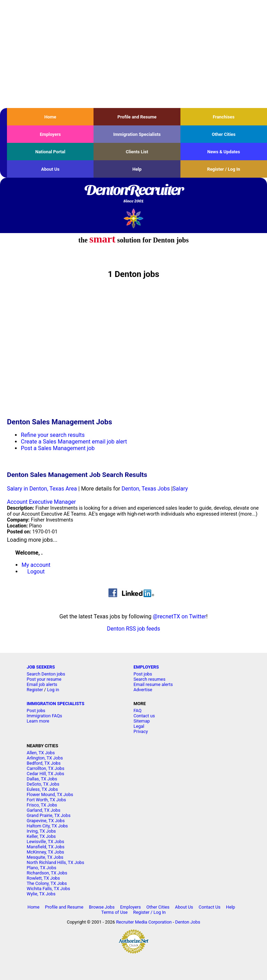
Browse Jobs (102, 907)
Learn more (38, 721)
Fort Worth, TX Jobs (46, 800)
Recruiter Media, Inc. (134, 218)
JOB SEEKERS (41, 667)
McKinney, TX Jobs (46, 852)
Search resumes (149, 679)
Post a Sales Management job (58, 448)
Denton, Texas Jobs (145, 489)
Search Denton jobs (46, 674)
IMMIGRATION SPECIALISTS (56, 704)
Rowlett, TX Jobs (43, 878)
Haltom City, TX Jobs (47, 826)
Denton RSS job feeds (133, 629)
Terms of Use (114, 912)
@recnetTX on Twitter (179, 616)
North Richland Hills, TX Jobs (55, 862)
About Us (50, 169)
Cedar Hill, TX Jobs (46, 774)
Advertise (143, 690)
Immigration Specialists (137, 134)
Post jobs (143, 674)
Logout (36, 572)
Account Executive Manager (41, 502)
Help (137, 169)
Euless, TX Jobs (42, 789)
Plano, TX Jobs (42, 868)
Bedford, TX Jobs (44, 763)
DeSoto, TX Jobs (43, 784)
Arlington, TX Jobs (45, 758)
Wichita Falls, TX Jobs (48, 889)
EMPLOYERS (146, 667)
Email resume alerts (153, 684)
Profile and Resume (137, 117)
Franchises (224, 117)
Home (50, 117)
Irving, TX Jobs (41, 831)
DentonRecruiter (133, 194)
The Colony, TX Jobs (47, 883)
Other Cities (224, 134)
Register (35, 690)
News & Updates (224, 152)
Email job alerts (42, 684)
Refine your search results (53, 435)
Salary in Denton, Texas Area (42, 489)
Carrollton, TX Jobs (46, 768)
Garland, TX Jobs (44, 810)
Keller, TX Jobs (41, 836)
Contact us (144, 716)
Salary (180, 489)
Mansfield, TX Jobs (46, 847)
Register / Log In (224, 169)
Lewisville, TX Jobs (46, 842)
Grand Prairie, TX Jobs (49, 815)
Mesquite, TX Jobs (45, 857)
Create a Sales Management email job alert (74, 442)
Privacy (141, 731)
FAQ (137, 711)
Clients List (137, 152)
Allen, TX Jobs (41, 753)
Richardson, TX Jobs (47, 873)
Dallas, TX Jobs (42, 779)
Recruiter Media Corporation (144, 922)
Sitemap (142, 721)
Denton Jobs (188, 922)
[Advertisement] (133, 54)
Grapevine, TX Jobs (46, 821)
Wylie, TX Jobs (41, 894)
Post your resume (44, 679)
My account (36, 565)
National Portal (50, 152)
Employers (50, 134)
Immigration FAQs (44, 716)
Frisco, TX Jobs (42, 805)
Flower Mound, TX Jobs (50, 794)
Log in (53, 690)
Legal (139, 726)
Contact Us (209, 907)
